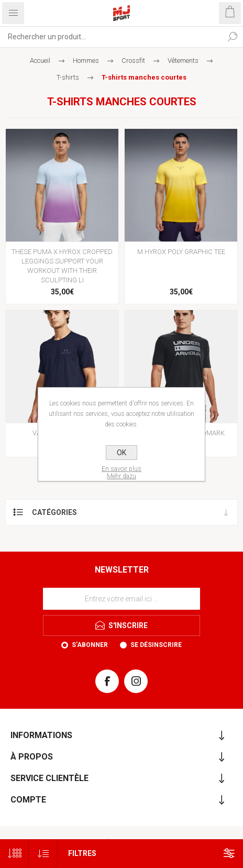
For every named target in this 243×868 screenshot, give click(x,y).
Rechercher (233, 37)
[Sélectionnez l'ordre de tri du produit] (43, 854)
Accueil (40, 61)
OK (121, 453)
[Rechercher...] (111, 37)
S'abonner (90, 645)
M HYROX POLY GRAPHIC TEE (181, 252)
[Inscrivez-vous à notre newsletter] (121, 599)
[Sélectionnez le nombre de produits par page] (14, 854)
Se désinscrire (156, 645)
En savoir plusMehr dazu (121, 473)
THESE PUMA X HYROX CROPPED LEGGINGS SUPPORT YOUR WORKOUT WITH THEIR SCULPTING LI (62, 266)
